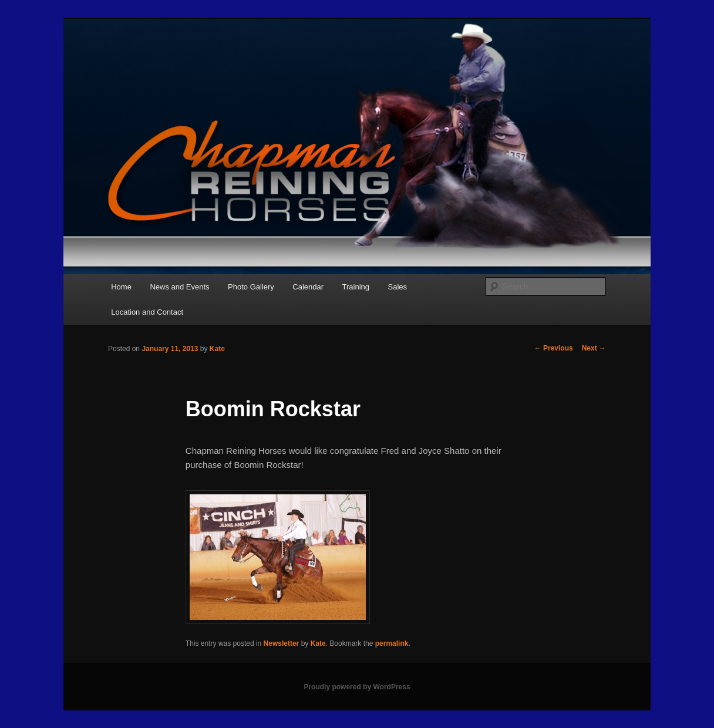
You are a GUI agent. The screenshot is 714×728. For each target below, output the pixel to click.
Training (356, 287)
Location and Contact (147, 312)
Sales (398, 287)
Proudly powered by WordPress (357, 687)
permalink (392, 643)
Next (594, 348)
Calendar (308, 287)
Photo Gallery (251, 287)
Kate (217, 349)
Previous (554, 348)
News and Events (179, 287)
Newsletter (282, 643)
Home (121, 287)
